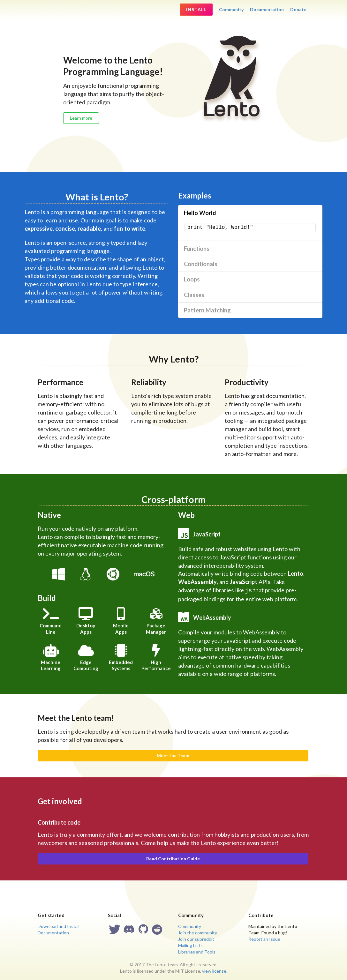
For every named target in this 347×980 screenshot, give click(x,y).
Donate (298, 9)
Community (231, 9)
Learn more (81, 118)
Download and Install (59, 926)
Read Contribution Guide (173, 858)
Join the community (198, 932)
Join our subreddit (196, 938)
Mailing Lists (190, 945)
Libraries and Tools (197, 951)
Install (196, 9)
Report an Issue (264, 938)
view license (214, 970)
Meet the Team (173, 755)
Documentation (267, 9)
